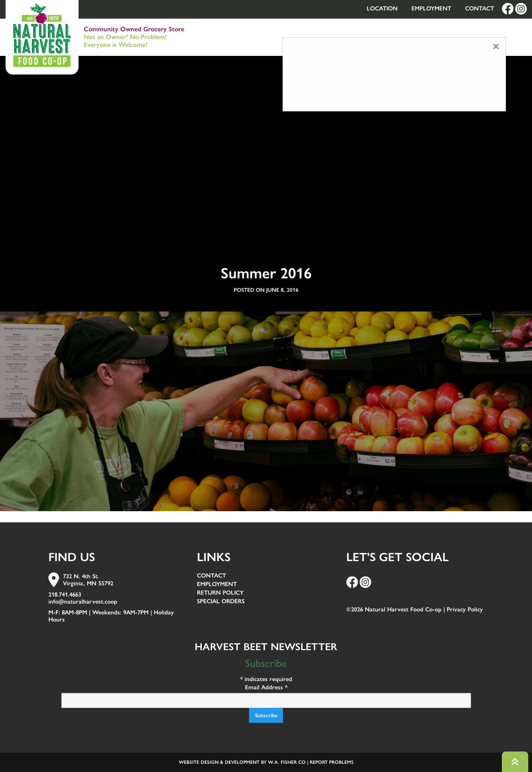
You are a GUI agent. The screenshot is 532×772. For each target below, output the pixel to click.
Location (382, 8)
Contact (480, 8)
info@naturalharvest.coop (83, 602)
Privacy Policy (465, 609)
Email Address (266, 687)
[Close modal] (496, 47)
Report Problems (332, 762)
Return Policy (220, 593)
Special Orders (221, 602)
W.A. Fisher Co (287, 762)
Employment (431, 8)
